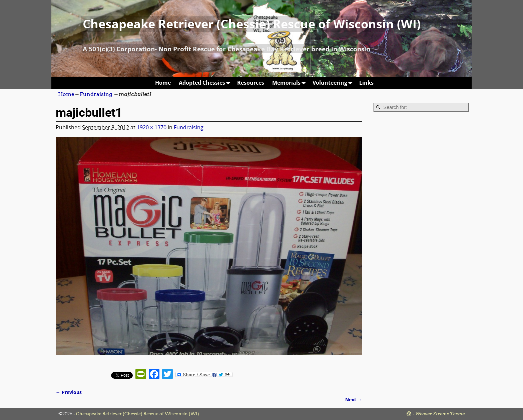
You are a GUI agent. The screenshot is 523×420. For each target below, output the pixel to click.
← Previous (69, 392)
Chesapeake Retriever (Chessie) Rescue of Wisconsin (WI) (252, 24)
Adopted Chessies (206, 82)
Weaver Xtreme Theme (440, 414)
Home (163, 83)
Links (366, 83)
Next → (354, 399)
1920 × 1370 (152, 127)
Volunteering (334, 82)
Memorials (290, 82)
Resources (251, 83)
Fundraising (96, 94)
